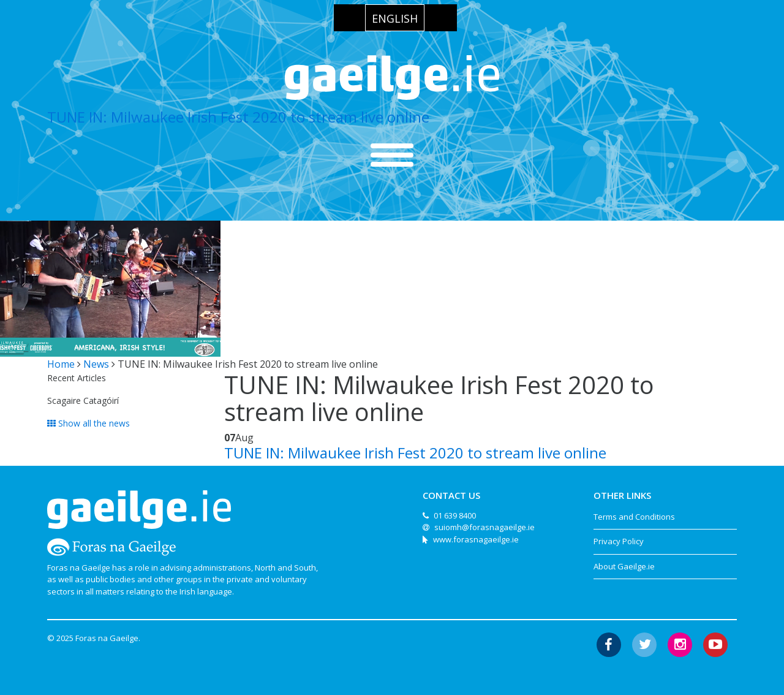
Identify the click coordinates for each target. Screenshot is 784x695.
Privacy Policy (619, 541)
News (96, 364)
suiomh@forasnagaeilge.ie (484, 527)
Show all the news (89, 423)
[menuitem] (395, 18)
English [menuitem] (395, 18)
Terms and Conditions (634, 517)
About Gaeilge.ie (624, 566)
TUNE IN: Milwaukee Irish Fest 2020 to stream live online (238, 117)
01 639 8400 (455, 515)
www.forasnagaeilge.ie (476, 539)
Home (61, 364)
